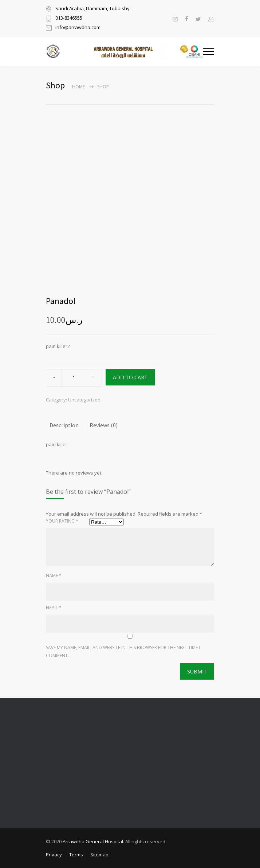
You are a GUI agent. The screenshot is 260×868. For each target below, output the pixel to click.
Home (78, 87)
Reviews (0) (104, 425)
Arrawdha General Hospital (93, 841)
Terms (76, 855)
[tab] (64, 425)
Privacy (54, 855)
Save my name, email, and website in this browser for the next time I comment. (123, 651)
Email (54, 607)
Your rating (62, 521)
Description (64, 425)
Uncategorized (84, 400)
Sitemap (99, 855)
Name (54, 575)
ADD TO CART (130, 377)
